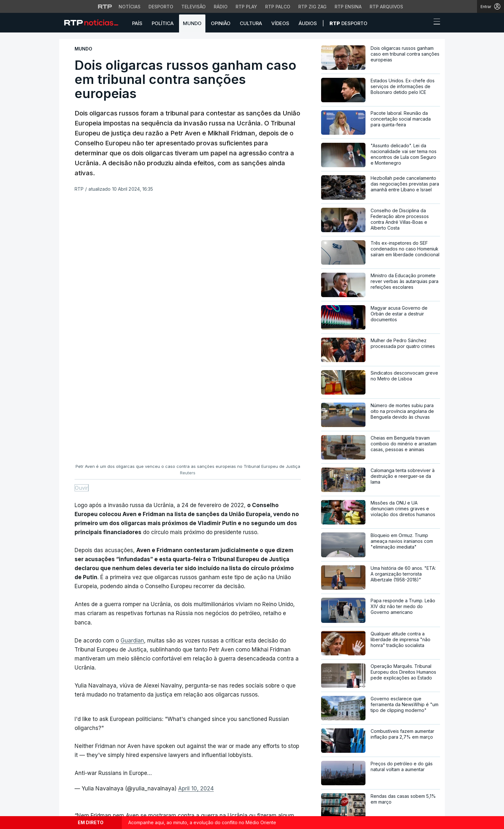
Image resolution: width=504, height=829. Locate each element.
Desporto (348, 23)
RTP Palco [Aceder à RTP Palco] (278, 7)
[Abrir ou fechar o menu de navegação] (435, 23)
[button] (425, 23)
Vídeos (280, 23)
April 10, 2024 (196, 538)
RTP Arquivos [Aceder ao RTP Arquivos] (386, 7)
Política (163, 23)
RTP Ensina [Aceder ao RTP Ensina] (348, 7)
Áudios (308, 23)
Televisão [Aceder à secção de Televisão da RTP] (194, 7)
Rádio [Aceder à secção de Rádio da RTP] (221, 7)
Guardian (132, 390)
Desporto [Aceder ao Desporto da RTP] (161, 7)
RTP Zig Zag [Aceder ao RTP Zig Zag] (312, 7)
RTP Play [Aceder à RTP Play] (246, 7)
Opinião (221, 23)
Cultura (251, 23)
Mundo (192, 23)
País (137, 23)
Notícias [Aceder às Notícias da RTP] (130, 7)
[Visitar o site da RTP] (105, 6)
